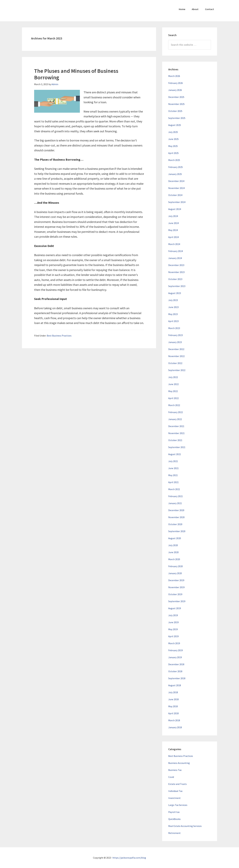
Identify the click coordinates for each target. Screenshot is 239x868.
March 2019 (174, 643)
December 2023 (176, 265)
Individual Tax (175, 791)
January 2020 (175, 573)
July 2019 (173, 615)
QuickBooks (174, 819)
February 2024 (176, 251)
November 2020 (176, 517)
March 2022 (174, 405)
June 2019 (173, 622)
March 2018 (174, 720)
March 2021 (174, 489)
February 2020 (176, 566)
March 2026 (174, 76)
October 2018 (175, 671)
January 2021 (175, 503)
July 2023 (173, 300)
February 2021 (176, 496)
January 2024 (175, 258)
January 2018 (175, 727)
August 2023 (175, 293)
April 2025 (173, 153)
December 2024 (176, 181)
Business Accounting (179, 763)
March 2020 (174, 559)
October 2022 (175, 363)
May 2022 (173, 391)
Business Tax (175, 770)
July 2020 (173, 545)
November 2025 (176, 104)
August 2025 (175, 125)
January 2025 (175, 174)
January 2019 (175, 657)
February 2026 (176, 83)
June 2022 (173, 384)
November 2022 (176, 356)
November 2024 (176, 188)
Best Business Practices (59, 336)
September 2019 (177, 601)
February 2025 (176, 167)
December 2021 (176, 426)
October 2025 (175, 111)
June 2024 (173, 223)
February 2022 (176, 412)
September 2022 (177, 370)
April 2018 (173, 713)
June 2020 (173, 552)
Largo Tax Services (178, 805)
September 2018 (177, 678)
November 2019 (176, 587)
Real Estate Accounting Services (185, 826)
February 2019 (176, 650)
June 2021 (173, 468)
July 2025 (173, 132)
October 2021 (175, 440)
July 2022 (173, 377)
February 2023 (176, 335)
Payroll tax (174, 812)
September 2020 (177, 531)
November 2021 (176, 433)
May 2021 (173, 475)
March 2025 (174, 160)
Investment (174, 798)
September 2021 (177, 447)
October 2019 (175, 594)
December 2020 (176, 510)
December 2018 (176, 664)
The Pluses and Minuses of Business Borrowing (76, 74)
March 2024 (174, 244)
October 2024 (175, 195)
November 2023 (176, 272)
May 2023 (173, 314)
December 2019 (176, 580)
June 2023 (173, 307)
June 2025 (173, 139)
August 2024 (175, 209)
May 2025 (173, 146)
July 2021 (173, 461)
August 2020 (175, 538)
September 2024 (177, 202)
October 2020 (175, 524)
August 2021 (175, 454)
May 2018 (173, 706)
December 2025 (176, 97)
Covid (171, 777)
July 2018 (173, 692)
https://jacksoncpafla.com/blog (129, 858)
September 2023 (177, 286)
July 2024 (173, 216)
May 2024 (173, 230)
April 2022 (173, 398)
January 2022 (175, 419)
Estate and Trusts (177, 784)
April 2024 (173, 237)
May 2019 (173, 629)
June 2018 (173, 699)
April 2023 (173, 321)
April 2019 (173, 636)
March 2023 (174, 328)
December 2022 (176, 349)
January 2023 (175, 342)
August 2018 (175, 685)
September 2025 (177, 118)
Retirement (174, 833)
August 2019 (175, 608)
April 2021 (173, 482)
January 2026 (175, 90)
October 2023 (175, 279)
